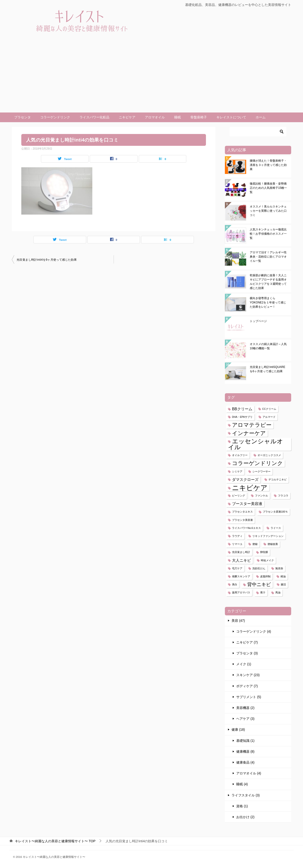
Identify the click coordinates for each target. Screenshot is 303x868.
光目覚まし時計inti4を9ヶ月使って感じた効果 (47, 260)
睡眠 (178, 117)
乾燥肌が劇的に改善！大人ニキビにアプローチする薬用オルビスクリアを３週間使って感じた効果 (268, 282)
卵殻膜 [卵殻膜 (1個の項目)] (264, 552)
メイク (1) (244, 664)
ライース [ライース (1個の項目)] (276, 528)
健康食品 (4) (245, 762)
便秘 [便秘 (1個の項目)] (255, 544)
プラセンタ (22, 117)
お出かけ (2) (245, 817)
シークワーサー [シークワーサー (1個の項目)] (261, 471)
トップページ (258, 321)
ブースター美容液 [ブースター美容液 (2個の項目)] (247, 504)
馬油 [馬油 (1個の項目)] (278, 592)
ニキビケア (127, 117)
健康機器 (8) (245, 751)
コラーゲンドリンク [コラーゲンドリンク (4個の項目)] (257, 463)
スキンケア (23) (248, 675)
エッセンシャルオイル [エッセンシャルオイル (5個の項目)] (256, 444)
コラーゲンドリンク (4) (254, 631)
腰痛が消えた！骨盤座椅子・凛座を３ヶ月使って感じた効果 (268, 165)
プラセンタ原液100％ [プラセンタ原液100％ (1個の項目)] (275, 512)
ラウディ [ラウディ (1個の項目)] (237, 536)
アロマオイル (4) (249, 773)
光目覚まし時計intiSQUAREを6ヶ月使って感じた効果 (267, 369)
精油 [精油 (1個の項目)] (283, 576)
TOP (55, 841)
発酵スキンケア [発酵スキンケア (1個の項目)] (241, 576)
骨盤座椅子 (199, 117)
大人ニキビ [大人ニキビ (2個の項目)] (241, 560)
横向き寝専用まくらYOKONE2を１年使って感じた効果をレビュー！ (268, 302)
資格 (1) (242, 806)
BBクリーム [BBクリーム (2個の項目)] (242, 409)
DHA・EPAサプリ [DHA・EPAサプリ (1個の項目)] (242, 417)
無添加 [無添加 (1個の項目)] (279, 568)
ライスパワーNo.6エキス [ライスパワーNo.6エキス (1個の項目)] (246, 528)
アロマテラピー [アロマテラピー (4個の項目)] (252, 425)
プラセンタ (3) (247, 653)
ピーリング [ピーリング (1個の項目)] (238, 496)
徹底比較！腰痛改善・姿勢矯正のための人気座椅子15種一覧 (268, 188)
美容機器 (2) (245, 708)
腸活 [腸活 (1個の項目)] (283, 584)
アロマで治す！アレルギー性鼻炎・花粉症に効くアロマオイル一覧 (268, 257)
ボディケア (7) (247, 686)
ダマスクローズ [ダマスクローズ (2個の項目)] (245, 479)
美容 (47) (238, 621)
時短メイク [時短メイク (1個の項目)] (267, 560)
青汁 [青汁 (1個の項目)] (263, 592)
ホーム (261, 117)
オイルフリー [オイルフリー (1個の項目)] (240, 455)
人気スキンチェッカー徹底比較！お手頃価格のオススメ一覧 (268, 234)
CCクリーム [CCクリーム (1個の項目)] (269, 409)
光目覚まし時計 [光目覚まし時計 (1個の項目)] (241, 552)
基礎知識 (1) (245, 741)
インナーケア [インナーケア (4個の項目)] (249, 433)
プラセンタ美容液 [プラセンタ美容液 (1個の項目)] (242, 520)
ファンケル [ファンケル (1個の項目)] (261, 496)
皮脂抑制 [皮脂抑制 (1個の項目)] (265, 576)
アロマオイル (155, 117)
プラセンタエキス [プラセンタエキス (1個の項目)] (242, 512)
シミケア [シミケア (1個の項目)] (237, 471)
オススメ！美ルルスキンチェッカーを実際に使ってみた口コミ (268, 211)
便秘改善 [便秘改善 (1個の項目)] (273, 544)
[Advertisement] (151, 77)
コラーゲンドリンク (55, 117)
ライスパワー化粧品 (94, 117)
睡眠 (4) (242, 784)
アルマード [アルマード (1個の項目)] (269, 417)
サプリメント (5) (249, 697)
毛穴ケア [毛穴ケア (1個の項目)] (237, 568)
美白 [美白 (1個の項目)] (235, 584)
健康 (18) (238, 730)
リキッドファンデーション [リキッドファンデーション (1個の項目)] (268, 536)
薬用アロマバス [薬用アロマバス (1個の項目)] (241, 592)
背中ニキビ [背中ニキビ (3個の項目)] (259, 584)
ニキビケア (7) (247, 642)
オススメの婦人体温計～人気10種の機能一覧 (268, 346)
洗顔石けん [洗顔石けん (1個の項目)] (259, 568)
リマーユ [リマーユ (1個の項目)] (237, 544)
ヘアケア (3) (245, 719)
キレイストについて (231, 117)
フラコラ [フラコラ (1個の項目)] (283, 496)
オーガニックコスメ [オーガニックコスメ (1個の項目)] (269, 455)
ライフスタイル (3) (246, 795)
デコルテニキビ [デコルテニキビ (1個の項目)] (278, 479)
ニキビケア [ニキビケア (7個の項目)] (250, 488)
